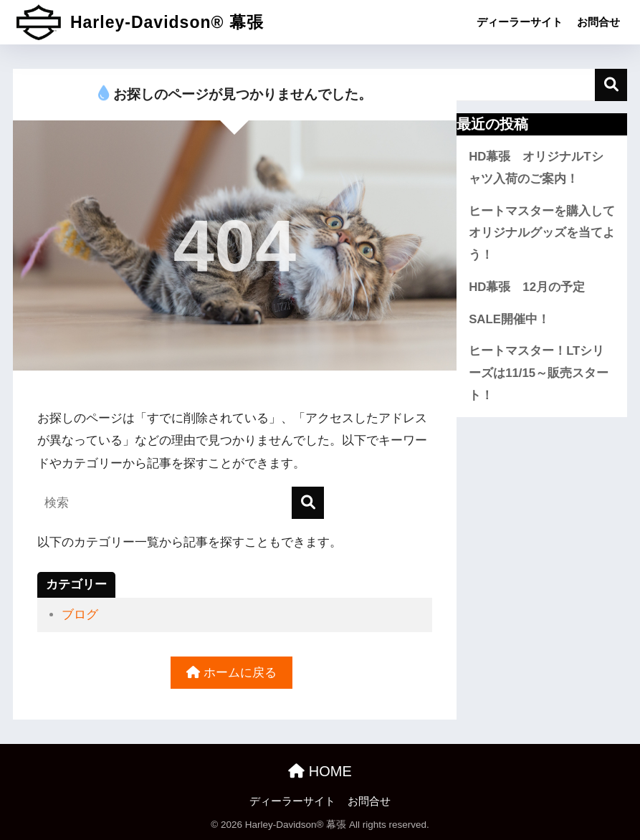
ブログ (80, 615)
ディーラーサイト (520, 22)
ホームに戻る (231, 673)
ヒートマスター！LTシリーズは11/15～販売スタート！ (539, 373)
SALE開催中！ (509, 319)
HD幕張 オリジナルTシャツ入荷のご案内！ (536, 168)
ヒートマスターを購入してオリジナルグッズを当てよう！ (542, 233)
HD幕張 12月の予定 (527, 287)
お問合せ (598, 22)
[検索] (308, 503)
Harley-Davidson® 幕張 (140, 22)
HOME (320, 771)
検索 (611, 85)
